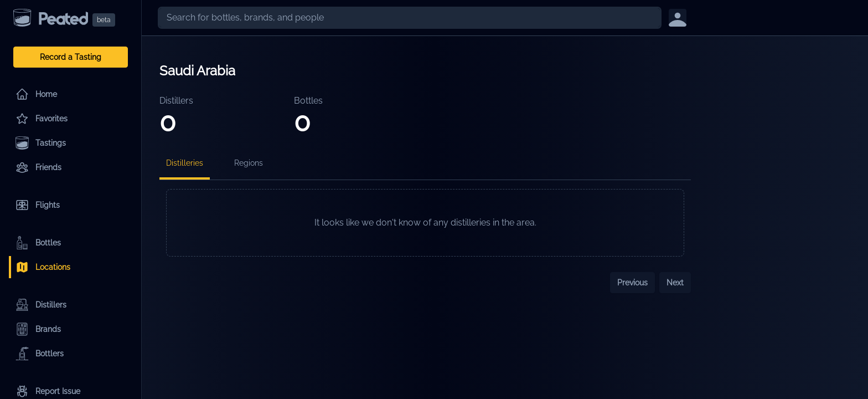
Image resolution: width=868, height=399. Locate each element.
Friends (38, 167)
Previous (632, 283)
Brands (38, 329)
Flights (38, 205)
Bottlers (40, 354)
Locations (43, 267)
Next (675, 283)
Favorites (42, 119)
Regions (249, 163)
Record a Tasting (71, 57)
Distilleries (185, 163)
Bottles (38, 243)
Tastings (41, 143)
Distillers (41, 305)
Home (36, 94)
